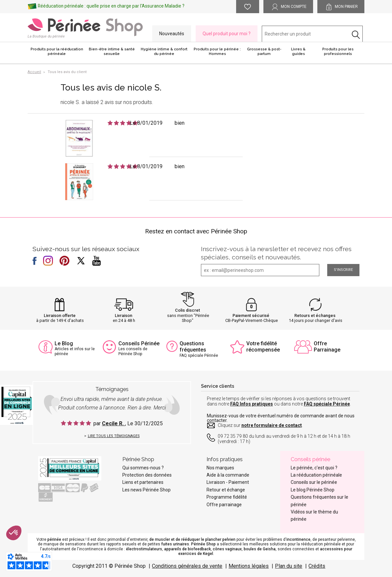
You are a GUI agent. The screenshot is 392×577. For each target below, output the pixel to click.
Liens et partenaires (143, 482)
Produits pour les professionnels (338, 52)
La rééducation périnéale (316, 475)
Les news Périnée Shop (147, 490)
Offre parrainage (224, 505)
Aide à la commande (228, 475)
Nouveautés (172, 34)
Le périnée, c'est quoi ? (314, 468)
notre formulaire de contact (272, 425)
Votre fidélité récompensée (263, 347)
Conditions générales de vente (187, 566)
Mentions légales (249, 566)
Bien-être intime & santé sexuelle (112, 52)
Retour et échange (226, 490)
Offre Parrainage (327, 347)
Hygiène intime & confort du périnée (164, 52)
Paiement (239, 482)
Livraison (123, 315)
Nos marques (220, 468)
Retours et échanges (315, 315)
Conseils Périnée (139, 343)
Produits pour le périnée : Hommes (217, 52)
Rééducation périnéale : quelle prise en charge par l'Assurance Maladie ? (111, 6)
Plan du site (289, 566)
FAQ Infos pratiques (252, 404)
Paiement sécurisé (251, 315)
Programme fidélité (227, 497)
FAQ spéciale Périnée (327, 404)
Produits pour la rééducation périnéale (57, 52)
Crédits (317, 566)
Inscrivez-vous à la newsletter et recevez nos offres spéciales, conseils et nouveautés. (276, 253)
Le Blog (64, 343)
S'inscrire (343, 270)
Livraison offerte (60, 315)
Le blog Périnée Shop (313, 490)
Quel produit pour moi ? (227, 34)
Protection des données (147, 475)
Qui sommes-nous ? (143, 468)
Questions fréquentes (193, 347)
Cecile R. (113, 423)
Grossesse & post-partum (264, 52)
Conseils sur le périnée (314, 482)
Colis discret (187, 310)
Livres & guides (298, 52)
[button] (14, 533)
